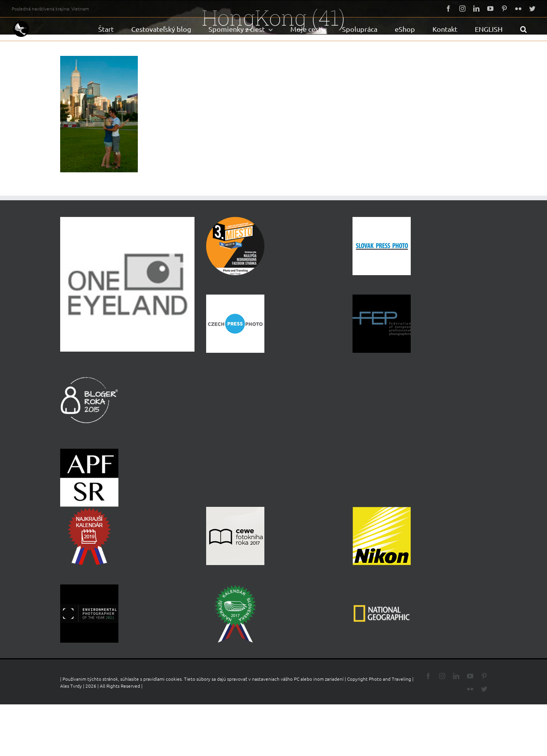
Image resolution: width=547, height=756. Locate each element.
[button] (523, 29)
